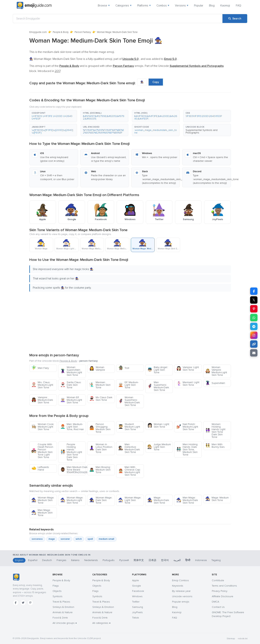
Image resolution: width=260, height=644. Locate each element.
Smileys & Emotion (63, 607)
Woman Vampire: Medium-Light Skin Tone (216, 371)
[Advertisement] (130, 322)
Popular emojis (181, 602)
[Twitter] (23, 603)
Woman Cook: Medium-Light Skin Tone (43, 427)
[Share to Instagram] (254, 335)
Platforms (144, 6)
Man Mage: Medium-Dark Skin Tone (187, 500)
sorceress (37, 539)
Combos (163, 6)
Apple (135, 580)
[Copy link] (254, 344)
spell (90, 539)
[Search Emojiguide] (118, 19)
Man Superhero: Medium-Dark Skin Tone (158, 386)
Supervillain (215, 383)
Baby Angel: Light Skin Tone (157, 370)
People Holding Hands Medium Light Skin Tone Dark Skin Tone (71, 452)
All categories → (101, 623)
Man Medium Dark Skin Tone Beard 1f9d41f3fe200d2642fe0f (73, 470)
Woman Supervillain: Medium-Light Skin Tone (71, 371)
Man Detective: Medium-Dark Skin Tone (129, 448)
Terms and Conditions (224, 586)
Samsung (138, 607)
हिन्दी (188, 560)
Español (33, 560)
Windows (137, 596)
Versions (182, 6)
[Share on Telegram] (254, 326)
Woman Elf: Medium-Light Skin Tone (71, 400)
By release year (181, 591)
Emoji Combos (180, 580)
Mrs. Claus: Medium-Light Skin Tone (42, 385)
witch (79, 539)
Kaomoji (225, 6)
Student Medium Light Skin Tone (129, 427)
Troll (124, 368)
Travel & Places (61, 602)
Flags (56, 586)
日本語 (152, 560)
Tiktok (135, 618)
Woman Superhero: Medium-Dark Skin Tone (129, 401)
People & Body (61, 32)
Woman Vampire (97, 369)
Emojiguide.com (38, 32)
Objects (57, 591)
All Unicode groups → (65, 623)
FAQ (238, 6)
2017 (58, 71)
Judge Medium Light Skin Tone (159, 447)
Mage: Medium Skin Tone (217, 499)
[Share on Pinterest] (254, 309)
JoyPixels (137, 612)
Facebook (138, 591)
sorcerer (65, 539)
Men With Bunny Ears (215, 446)
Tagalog (216, 560)
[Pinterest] (30, 603)
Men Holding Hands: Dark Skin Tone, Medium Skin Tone (187, 449)
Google (137, 586)
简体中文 (139, 560)
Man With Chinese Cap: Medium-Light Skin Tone (129, 471)
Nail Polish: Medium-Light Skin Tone (187, 427)
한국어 (165, 560)
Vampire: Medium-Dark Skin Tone (42, 400)
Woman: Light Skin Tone (158, 425)
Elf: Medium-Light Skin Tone (128, 385)
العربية (177, 560)
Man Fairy (40, 368)
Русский (124, 560)
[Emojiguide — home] (34, 6)
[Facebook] (16, 603)
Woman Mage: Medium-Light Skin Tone (72, 500)
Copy (156, 82)
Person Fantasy (83, 32)
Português (109, 560)
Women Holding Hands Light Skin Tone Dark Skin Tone (215, 431)
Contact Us (218, 607)
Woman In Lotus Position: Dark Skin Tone (101, 448)
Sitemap (231, 639)
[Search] (235, 19)
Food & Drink (60, 618)
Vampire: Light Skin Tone (188, 369)
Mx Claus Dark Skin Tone (101, 399)
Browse (104, 6)
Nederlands (91, 560)
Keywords (178, 586)
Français (61, 560)
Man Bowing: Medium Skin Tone (100, 470)
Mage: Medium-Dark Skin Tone (158, 500)
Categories (123, 6)
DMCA (215, 602)
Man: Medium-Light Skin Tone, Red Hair (72, 427)
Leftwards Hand (40, 468)
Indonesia (201, 560)
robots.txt (243, 639)
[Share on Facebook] (254, 291)
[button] (53, 116)
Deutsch (47, 560)
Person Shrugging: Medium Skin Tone (100, 428)
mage (52, 539)
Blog (212, 6)
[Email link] (254, 353)
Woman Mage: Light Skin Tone (130, 500)
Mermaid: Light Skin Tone (188, 384)
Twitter (136, 602)
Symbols (58, 596)
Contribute (218, 580)
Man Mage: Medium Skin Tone (42, 513)
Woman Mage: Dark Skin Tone (101, 500)
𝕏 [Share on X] (254, 300)
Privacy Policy (220, 591)
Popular (199, 6)
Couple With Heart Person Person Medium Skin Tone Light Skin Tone (42, 451)
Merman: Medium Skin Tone (100, 385)
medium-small (106, 539)
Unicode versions (182, 596)
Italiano (75, 560)
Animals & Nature (63, 612)
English (19, 560)
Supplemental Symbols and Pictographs (202, 131)
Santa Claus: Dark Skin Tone (71, 385)
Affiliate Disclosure (223, 596)
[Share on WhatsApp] (254, 318)
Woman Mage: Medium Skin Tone (43, 500)
